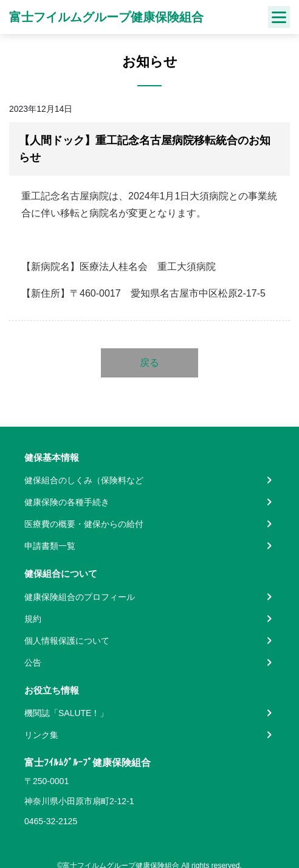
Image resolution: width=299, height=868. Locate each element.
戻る (149, 363)
